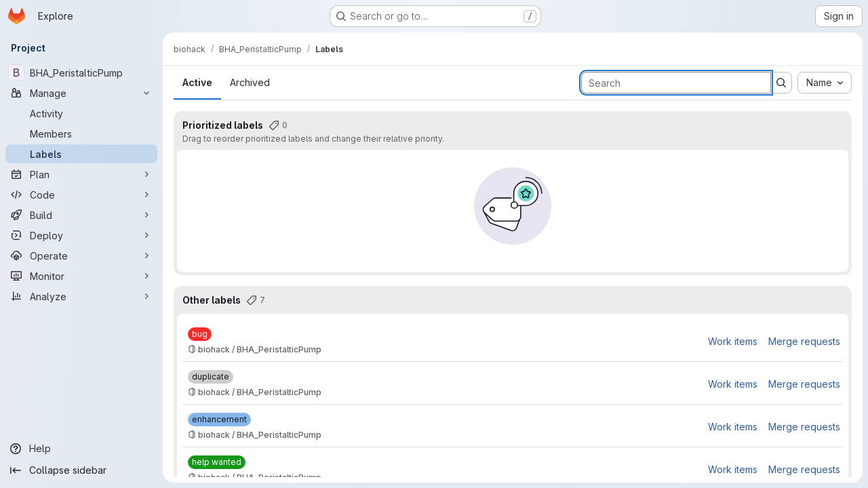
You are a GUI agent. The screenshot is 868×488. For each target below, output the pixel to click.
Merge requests (804, 341)
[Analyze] (81, 296)
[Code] (81, 195)
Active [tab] (197, 82)
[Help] (81, 449)
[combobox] (825, 83)
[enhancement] (219, 420)
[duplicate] (211, 377)
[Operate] (81, 256)
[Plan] (81, 174)
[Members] (81, 134)
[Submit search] (781, 83)
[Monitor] (81, 276)
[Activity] (81, 113)
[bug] (200, 334)
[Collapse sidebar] (81, 470)
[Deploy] (81, 235)
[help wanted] (217, 462)
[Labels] (81, 154)
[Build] (81, 215)
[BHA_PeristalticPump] (81, 73)
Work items (733, 341)
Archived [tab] (250, 82)
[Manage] (81, 93)
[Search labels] (676, 83)
